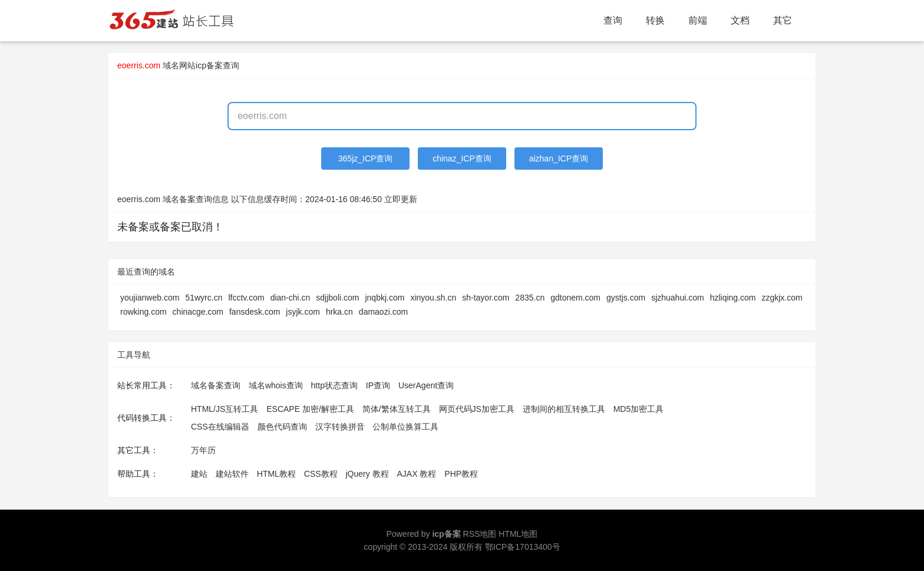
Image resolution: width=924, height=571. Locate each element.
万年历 (203, 450)
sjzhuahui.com (678, 298)
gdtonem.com (575, 298)
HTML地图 (518, 534)
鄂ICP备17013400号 (523, 547)
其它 (783, 20)
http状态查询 (334, 385)
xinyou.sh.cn (433, 298)
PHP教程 (461, 474)
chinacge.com (198, 312)
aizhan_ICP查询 (559, 159)
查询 (613, 20)
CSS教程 (321, 474)
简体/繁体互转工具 (397, 409)
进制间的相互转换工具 (564, 409)
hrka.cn (339, 312)
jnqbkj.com (385, 298)
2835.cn (530, 298)
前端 (698, 20)
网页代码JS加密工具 (477, 409)
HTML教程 (276, 474)
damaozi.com (383, 312)
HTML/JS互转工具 (225, 409)
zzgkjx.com (782, 298)
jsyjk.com (303, 312)
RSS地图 (480, 534)
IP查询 (378, 385)
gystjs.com (626, 298)
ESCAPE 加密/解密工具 (310, 409)
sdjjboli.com (337, 298)
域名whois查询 (276, 385)
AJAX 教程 (417, 474)
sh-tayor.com (486, 298)
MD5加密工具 (639, 409)
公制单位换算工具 (405, 427)
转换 (655, 20)
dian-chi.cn (291, 298)
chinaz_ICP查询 (462, 159)
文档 (740, 20)
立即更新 (401, 199)
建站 (199, 474)
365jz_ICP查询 (366, 159)
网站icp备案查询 (209, 65)
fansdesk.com (255, 312)
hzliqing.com (733, 298)
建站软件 (232, 474)
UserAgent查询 (426, 385)
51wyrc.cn (204, 298)
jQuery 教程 (367, 474)
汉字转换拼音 (340, 427)
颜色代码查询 (282, 427)
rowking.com (143, 312)
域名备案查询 (216, 385)
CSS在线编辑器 (220, 427)
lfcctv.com (246, 298)
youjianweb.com (150, 298)
